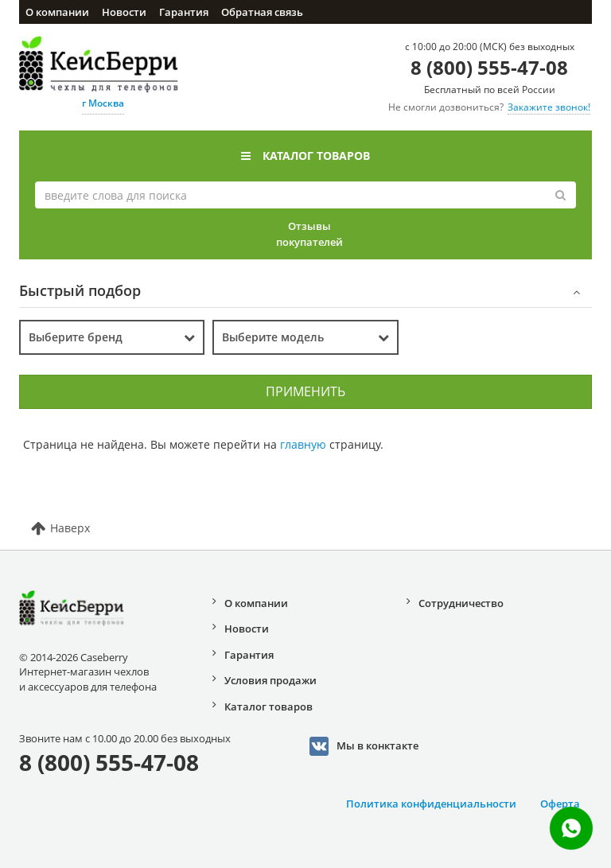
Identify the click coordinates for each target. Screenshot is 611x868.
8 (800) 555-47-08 (489, 67)
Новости (124, 12)
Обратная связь (262, 12)
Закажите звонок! (549, 107)
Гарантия (184, 12)
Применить (305, 391)
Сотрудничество (461, 603)
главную (303, 444)
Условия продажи (270, 680)
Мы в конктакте (364, 746)
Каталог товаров (305, 156)
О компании (57, 12)
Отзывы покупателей (309, 234)
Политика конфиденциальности (431, 804)
